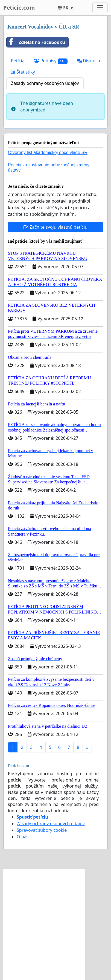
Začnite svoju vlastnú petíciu (55, 227)
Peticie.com (19, 8)
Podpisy (51, 61)
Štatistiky (23, 72)
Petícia (18, 61)
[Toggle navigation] (100, 8)
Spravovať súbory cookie (42, 830)
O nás (23, 837)
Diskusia (88, 61)
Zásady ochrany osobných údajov (45, 83)
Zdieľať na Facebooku (36, 42)
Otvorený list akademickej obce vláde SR (48, 152)
